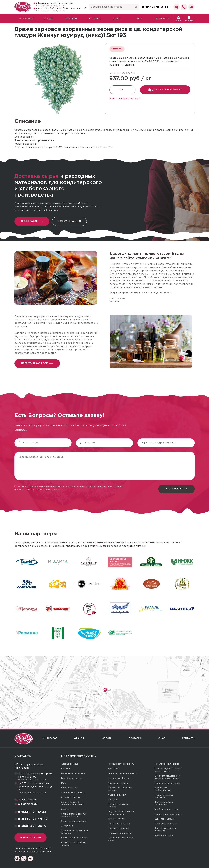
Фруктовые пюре (164, 836)
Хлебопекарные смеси (166, 809)
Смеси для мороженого (73, 793)
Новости (71, 19)
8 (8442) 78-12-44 (32, 812)
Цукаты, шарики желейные (169, 814)
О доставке (32, 221)
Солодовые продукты (166, 824)
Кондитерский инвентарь (74, 838)
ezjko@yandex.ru (28, 804)
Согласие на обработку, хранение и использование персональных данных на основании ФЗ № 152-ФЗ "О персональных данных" (69, 488)
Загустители (68, 826)
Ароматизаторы (69, 764)
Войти (179, 18)
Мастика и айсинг (117, 795)
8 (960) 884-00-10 (32, 826)
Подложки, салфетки (119, 824)
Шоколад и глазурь (165, 819)
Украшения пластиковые (168, 783)
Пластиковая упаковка (120, 833)
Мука (64, 783)
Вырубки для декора (72, 778)
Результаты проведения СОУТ (33, 852)
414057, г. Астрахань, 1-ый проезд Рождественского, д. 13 (35, 787)
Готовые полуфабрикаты (121, 764)
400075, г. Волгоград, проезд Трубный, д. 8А (36, 775)
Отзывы (48, 19)
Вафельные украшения (73, 774)
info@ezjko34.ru (27, 800)
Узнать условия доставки (125, 99)
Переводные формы (118, 778)
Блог (139, 19)
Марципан (113, 800)
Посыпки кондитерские (167, 764)
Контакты (162, 19)
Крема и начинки (117, 819)
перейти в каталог (37, 363)
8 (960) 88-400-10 (69, 221)
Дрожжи (66, 809)
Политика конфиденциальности (34, 848)
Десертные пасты (70, 797)
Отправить (177, 489)
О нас (117, 19)
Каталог (26, 19)
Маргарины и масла (118, 783)
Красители (113, 769)
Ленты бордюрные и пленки (122, 774)
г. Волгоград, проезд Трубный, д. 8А (55, 3)
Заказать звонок (30, 837)
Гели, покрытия (69, 788)
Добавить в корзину (165, 90)
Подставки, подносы (118, 828)
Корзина (189, 18)
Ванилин (65, 769)
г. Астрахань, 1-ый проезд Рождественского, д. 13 (61, 8)
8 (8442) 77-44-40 (33, 819)
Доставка (94, 19)
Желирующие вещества (74, 821)
